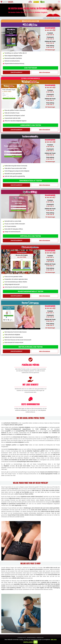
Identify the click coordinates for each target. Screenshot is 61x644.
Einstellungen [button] (28, 642)
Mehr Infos (54, 640)
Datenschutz (22, 638)
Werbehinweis (31, 638)
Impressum (40, 638)
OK (36, 642)
